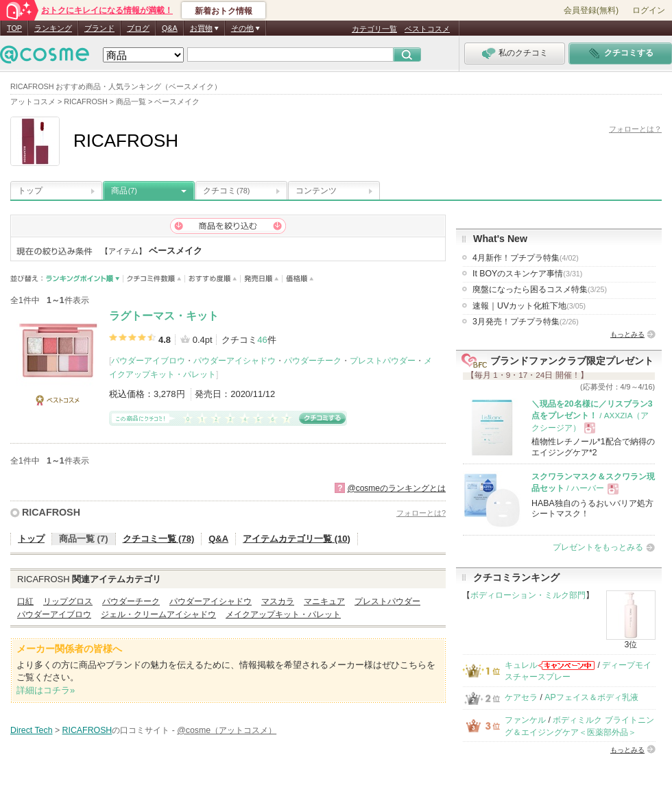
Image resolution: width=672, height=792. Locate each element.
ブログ (138, 28)
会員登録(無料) (591, 10)
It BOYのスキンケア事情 (527, 274)
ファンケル (525, 720)
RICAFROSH (51, 512)
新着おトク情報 (224, 11)
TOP (14, 28)
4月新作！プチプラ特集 (526, 258)
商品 (124, 191)
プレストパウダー (383, 361)
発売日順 (262, 279)
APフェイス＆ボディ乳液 (591, 697)
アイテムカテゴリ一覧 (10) (297, 539)
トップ (30, 191)
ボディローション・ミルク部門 (528, 595)
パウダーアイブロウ (148, 361)
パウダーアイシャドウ (235, 361)
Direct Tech (32, 730)
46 (262, 340)
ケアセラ (521, 697)
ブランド (99, 28)
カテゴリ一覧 (374, 29)
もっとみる (627, 334)
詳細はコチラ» (46, 690)
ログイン (649, 10)
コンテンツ (316, 191)
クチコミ (226, 191)
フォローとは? (421, 513)
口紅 (25, 601)
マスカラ (278, 601)
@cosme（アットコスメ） (227, 730)
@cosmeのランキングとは (396, 488)
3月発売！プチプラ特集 (526, 322)
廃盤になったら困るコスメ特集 (540, 289)
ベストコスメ (427, 29)
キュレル (521, 665)
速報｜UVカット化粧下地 (529, 306)
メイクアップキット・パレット (283, 614)
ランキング (53, 28)
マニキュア (324, 601)
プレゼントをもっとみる (598, 547)
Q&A (170, 28)
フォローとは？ (635, 129)
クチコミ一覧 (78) (159, 539)
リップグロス (68, 601)
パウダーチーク (313, 361)
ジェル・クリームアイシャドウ (158, 614)
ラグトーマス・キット (164, 316)
